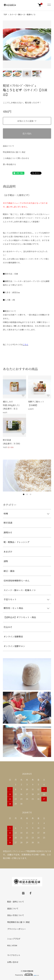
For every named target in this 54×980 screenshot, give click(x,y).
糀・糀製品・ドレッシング (16, 542)
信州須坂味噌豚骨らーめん (17, 581)
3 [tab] (31, 494)
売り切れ (27, 134)
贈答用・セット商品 (13, 608)
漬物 (6, 561)
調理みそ (8, 532)
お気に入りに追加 (27, 121)
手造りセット (10, 599)
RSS (9, 945)
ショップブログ (14, 939)
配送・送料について (16, 902)
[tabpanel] (27, 476)
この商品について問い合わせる (16, 158)
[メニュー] (49, 5)
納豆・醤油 (9, 571)
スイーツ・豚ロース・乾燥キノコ (22, 14)
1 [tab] (24, 494)
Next (48, 44)
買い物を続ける (9, 164)
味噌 (6, 513)
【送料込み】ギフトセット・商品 (20, 617)
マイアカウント (14, 955)
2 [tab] (27, 494)
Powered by (27, 974)
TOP (5, 14)
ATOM (15, 945)
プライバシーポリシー (17, 929)
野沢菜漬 (8, 523)
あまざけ (8, 552)
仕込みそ (8, 627)
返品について (8, 146)
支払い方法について (16, 915)
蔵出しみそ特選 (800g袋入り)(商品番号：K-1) (11, 405)
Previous (6, 44)
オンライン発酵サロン (14, 646)
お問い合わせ (13, 962)
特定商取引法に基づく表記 (14, 152)
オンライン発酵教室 (13, 637)
